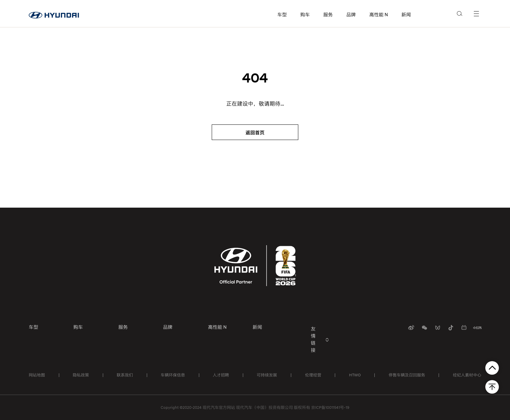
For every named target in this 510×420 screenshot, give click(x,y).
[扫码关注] (411, 328)
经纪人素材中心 (467, 375)
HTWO (355, 375)
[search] (460, 13)
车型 (282, 15)
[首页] (54, 14)
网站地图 (37, 375)
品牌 (351, 15)
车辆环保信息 (173, 375)
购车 (305, 15)
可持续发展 (267, 375)
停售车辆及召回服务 (407, 375)
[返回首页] (255, 132)
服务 (328, 15)
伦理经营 (313, 375)
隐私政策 (81, 375)
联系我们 (125, 375)
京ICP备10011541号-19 (330, 407)
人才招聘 (221, 375)
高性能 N (379, 15)
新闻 (406, 15)
